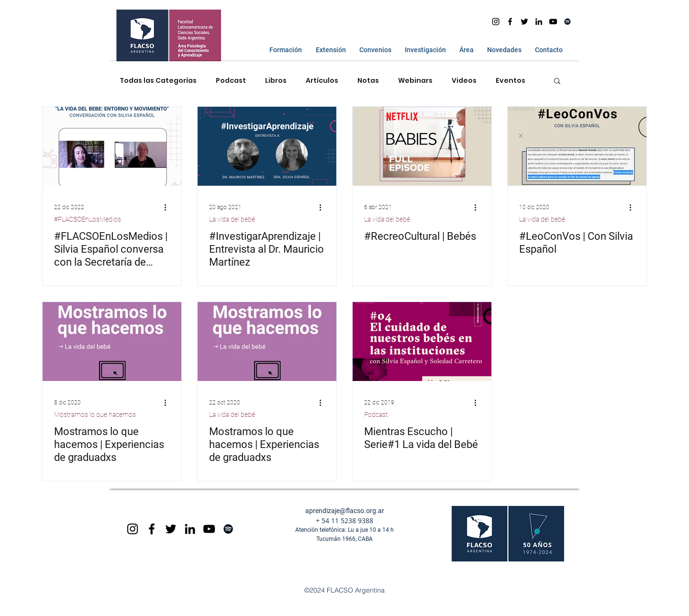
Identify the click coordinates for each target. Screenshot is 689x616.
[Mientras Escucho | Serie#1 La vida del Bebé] (422, 342)
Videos (464, 81)
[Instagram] (496, 22)
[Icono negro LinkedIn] (539, 22)
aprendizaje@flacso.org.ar (345, 511)
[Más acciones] (168, 207)
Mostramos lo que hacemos (95, 414)
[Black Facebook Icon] (152, 529)
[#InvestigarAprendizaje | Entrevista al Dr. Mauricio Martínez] (267, 146)
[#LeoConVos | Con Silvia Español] (577, 146)
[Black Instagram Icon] (133, 529)
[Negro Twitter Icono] (524, 22)
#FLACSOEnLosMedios (88, 219)
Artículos (322, 81)
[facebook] (510, 22)
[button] (283, 50)
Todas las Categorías (158, 81)
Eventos (511, 81)
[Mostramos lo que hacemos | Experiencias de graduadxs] (112, 342)
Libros (276, 81)
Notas (368, 81)
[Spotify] (567, 22)
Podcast (231, 81)
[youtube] (553, 22)
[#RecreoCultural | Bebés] (422, 146)
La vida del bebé (232, 219)
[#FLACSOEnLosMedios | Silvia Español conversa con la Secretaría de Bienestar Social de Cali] (112, 146)
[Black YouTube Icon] (209, 529)
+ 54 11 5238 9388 (344, 521)
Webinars (415, 81)
